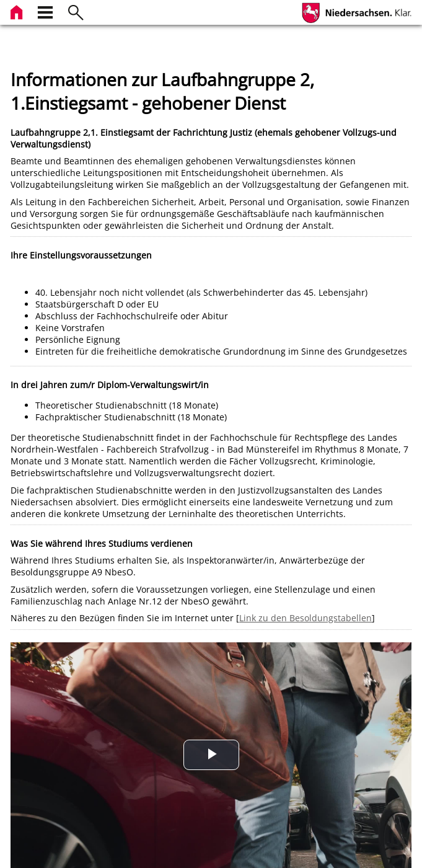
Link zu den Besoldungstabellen (306, 618)
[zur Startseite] (18, 11)
